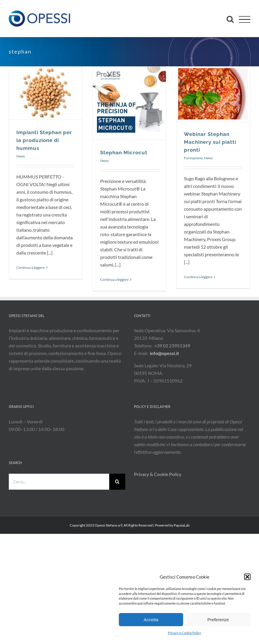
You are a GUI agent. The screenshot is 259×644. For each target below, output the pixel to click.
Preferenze (218, 620)
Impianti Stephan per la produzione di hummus (44, 140)
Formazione (193, 158)
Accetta (151, 620)
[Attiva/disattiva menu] (245, 19)
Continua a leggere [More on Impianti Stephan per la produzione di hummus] (31, 268)
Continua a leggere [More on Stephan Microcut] (114, 279)
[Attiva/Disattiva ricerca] (230, 19)
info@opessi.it (164, 353)
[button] (247, 577)
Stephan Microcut (124, 153)
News (21, 156)
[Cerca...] (59, 482)
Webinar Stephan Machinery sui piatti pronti (210, 142)
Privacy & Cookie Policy (158, 474)
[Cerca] (117, 482)
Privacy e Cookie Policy (185, 633)
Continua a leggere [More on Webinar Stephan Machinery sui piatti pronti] (198, 277)
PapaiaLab (182, 525)
